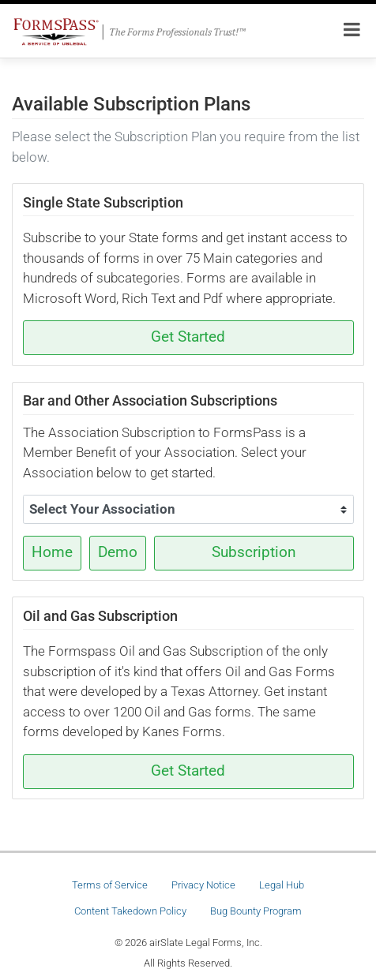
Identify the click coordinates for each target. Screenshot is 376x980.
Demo (118, 552)
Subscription (254, 552)
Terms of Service (110, 885)
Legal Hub (282, 885)
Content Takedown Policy (130, 911)
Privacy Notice (203, 885)
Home (52, 552)
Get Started (188, 337)
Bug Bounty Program (256, 911)
